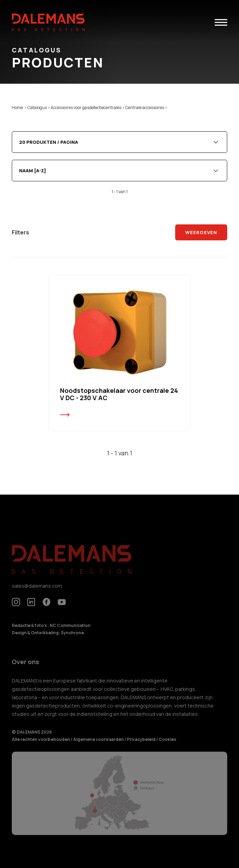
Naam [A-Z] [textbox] (33, 171)
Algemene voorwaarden (99, 745)
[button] (221, 22)
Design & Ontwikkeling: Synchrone (48, 638)
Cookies (167, 745)
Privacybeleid (142, 745)
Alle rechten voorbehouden (41, 745)
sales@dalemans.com (37, 591)
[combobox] (119, 142)
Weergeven (201, 232)
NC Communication (70, 631)
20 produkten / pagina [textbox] (49, 142)
